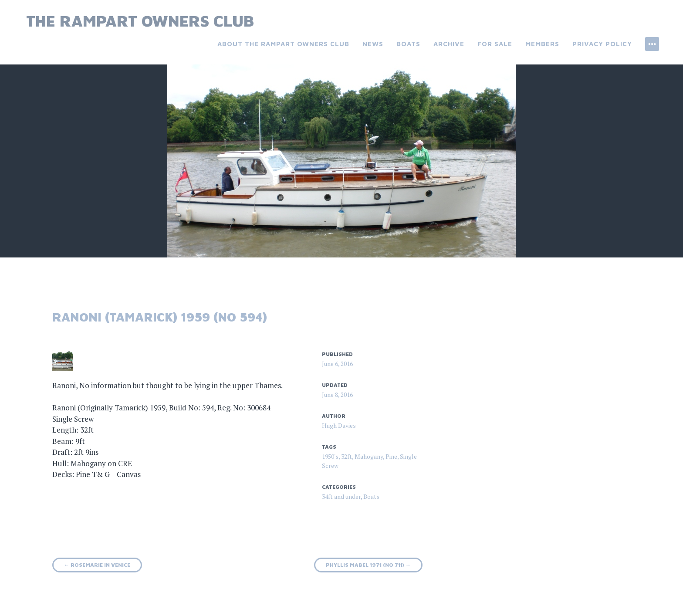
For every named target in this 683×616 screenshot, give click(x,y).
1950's (330, 456)
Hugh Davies (339, 425)
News (373, 44)
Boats (408, 44)
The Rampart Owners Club (140, 21)
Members (542, 44)
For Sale (495, 44)
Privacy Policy (602, 44)
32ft (347, 456)
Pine (391, 456)
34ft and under (341, 496)
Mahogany (369, 456)
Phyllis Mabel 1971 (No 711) (368, 565)
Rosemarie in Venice (97, 565)
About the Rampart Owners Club (283, 44)
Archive (449, 44)
